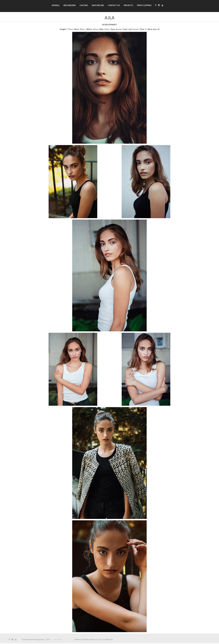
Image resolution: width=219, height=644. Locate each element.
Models (56, 5)
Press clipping (144, 5)
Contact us (114, 5)
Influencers (70, 5)
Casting (84, 5)
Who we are (98, 5)
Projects (128, 5)
